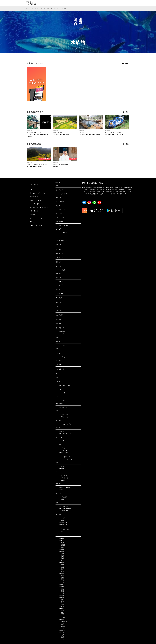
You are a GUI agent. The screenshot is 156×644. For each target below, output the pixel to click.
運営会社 (32, 222)
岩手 (62, 573)
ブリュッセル (65, 417)
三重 (62, 633)
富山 (62, 560)
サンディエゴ (65, 457)
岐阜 (62, 571)
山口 (62, 547)
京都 (62, 628)
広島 (62, 606)
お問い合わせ (34, 211)
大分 (62, 589)
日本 (41, 8)
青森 (62, 580)
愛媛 (62, 591)
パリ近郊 (63, 497)
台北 (62, 469)
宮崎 (62, 554)
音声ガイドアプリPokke (37, 193)
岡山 (62, 600)
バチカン (63, 522)
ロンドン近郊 (65, 487)
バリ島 (62, 270)
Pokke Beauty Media (36, 225)
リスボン (63, 441)
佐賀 (62, 541)
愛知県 (62, 617)
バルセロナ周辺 (65, 509)
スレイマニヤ (65, 345)
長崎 (62, 635)
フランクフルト (65, 434)
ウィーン (63, 332)
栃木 (62, 598)
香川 (62, 582)
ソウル (62, 400)
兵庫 (62, 595)
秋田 (62, 552)
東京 (62, 639)
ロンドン (63, 490)
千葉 (62, 593)
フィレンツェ (65, 529)
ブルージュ (64, 415)
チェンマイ (64, 476)
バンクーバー (65, 357)
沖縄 (62, 587)
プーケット (64, 478)
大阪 (62, 624)
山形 (62, 567)
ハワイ (62, 455)
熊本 (62, 563)
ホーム (28, 8)
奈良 (62, 609)
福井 (62, 558)
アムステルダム (65, 424)
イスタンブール (65, 386)
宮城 (62, 578)
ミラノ (62, 527)
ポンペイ (63, 520)
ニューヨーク (65, 450)
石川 (62, 604)
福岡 (62, 584)
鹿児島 (62, 545)
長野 (62, 615)
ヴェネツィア (65, 525)
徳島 (62, 538)
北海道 (62, 626)
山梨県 (62, 630)
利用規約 (32, 215)
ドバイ (62, 210)
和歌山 (62, 565)
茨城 (62, 613)
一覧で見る (125, 64)
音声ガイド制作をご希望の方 (39, 207)
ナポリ (62, 518)
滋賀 (62, 576)
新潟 (62, 611)
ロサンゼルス (65, 453)
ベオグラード (65, 233)
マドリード (64, 506)
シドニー (63, 407)
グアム (62, 448)
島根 (48, 8)
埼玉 (62, 569)
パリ (62, 499)
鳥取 (62, 543)
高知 (62, 549)
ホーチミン (64, 393)
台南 (62, 466)
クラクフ (63, 194)
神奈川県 (63, 622)
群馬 (62, 620)
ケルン (62, 431)
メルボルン (64, 334)
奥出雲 (56, 8)
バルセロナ (64, 511)
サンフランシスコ (66, 459)
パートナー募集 (35, 204)
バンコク (63, 480)
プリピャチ (64, 225)
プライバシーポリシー (37, 218)
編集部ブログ (34, 197)
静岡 (62, 602)
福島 (62, 556)
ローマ (62, 531)
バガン (62, 282)
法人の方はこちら (35, 200)
